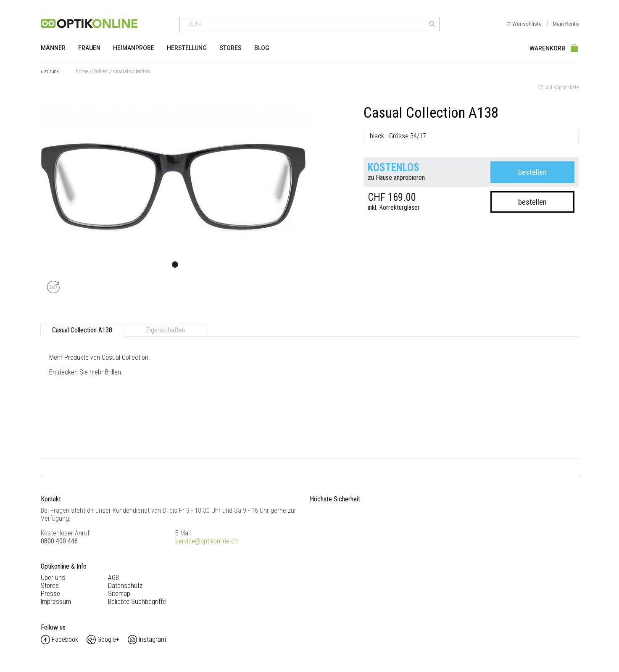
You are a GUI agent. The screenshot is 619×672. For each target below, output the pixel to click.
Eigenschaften (166, 330)
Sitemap (119, 594)
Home (82, 71)
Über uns (53, 578)
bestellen (532, 172)
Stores (230, 48)
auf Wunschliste (558, 87)
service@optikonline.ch (207, 541)
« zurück (50, 71)
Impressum (56, 602)
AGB (113, 578)
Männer (53, 48)
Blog (262, 48)
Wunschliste (525, 24)
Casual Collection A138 (82, 330)
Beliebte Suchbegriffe (137, 602)
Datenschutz (125, 586)
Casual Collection (132, 71)
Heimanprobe (134, 48)
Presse (50, 594)
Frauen (89, 48)
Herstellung (187, 48)
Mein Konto (566, 24)
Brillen (101, 71)
